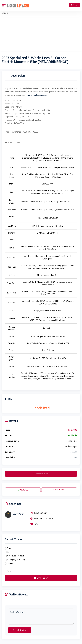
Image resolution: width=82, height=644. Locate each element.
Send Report (41, 578)
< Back (5, 13)
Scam (9, 548)
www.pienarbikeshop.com (37, 95)
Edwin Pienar (18, 514)
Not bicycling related (15, 556)
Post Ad (75, 5)
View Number (59, 490)
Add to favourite (41, 474)
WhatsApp (23, 490)
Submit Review (20, 630)
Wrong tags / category (16, 560)
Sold (9, 552)
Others (10, 563)
